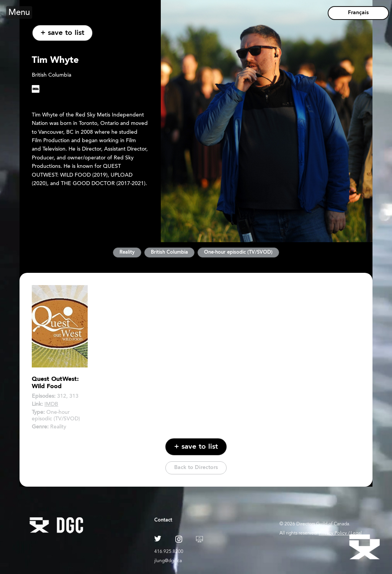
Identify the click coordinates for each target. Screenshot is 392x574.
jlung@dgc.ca (168, 561)
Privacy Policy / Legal (340, 533)
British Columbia (169, 252)
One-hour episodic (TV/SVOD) (238, 252)
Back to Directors (196, 468)
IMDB (51, 405)
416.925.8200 (169, 552)
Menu (19, 13)
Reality (127, 252)
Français (358, 13)
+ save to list (62, 33)
